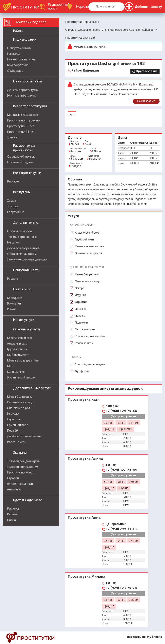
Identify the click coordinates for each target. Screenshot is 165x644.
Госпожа (13, 509)
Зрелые (12, 138)
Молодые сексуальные (23, 115)
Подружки (81, 323)
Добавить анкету (139, 637)
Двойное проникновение (24, 436)
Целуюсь (81, 309)
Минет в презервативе (23, 361)
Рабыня (12, 514)
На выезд (14, 54)
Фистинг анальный (20, 484)
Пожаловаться (146, 101)
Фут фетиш (82, 371)
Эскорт (79, 288)
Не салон (13, 243)
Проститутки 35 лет (21, 132)
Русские (13, 279)
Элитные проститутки (22, 96)
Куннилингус (16, 372)
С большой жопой (19, 231)
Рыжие (12, 309)
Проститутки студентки (24, 121)
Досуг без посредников (23, 248)
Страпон (13, 478)
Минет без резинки (20, 397)
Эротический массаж (22, 378)
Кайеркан (85, 71)
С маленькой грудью (21, 157)
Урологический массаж (90, 336)
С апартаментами (19, 48)
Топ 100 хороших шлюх (23, 237)
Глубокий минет (18, 355)
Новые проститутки (21, 60)
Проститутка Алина (85, 458)
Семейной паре (18, 425)
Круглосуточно (18, 65)
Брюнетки (14, 304)
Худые (12, 201)
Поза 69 (12, 431)
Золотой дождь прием (23, 467)
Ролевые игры (17, 442)
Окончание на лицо (20, 403)
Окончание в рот (19, 408)
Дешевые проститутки (23, 90)
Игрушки (13, 414)
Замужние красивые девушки (27, 260)
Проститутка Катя (84, 399)
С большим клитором (22, 254)
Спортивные (16, 212)
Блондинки (15, 298)
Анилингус (14, 490)
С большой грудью (20, 162)
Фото (72, 115)
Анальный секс (17, 344)
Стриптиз (14, 419)
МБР (10, 366)
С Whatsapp (15, 71)
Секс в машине (85, 329)
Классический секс (20, 338)
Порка (11, 520)
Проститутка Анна (84, 517)
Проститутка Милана (86, 576)
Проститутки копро (21, 473)
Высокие (13, 182)
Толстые (13, 207)
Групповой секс (18, 349)
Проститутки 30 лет (21, 126)
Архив (158, 637)
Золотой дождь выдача (23, 461)
